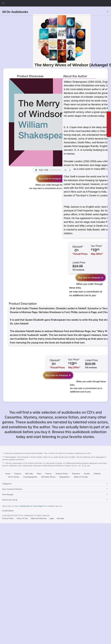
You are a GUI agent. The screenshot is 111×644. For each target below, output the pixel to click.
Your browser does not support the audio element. (53, 170)
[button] (0, 8)
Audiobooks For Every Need (31, 478)
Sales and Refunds (39, 491)
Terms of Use (22, 491)
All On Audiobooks (15, 12)
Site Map (60, 491)
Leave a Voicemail (109, 124)
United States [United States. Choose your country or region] (8, 483)
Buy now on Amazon (50, 179)
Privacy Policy (8, 491)
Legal (51, 491)
